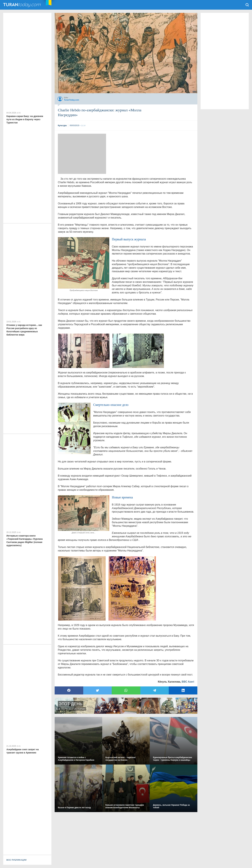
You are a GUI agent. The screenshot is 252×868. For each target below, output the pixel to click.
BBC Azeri (188, 682)
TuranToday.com (22, 5)
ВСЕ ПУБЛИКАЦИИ (17, 860)
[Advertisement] (82, 154)
